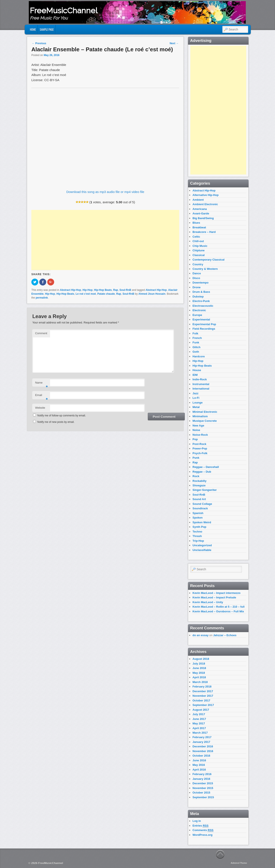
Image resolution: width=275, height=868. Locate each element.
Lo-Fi (196, 398)
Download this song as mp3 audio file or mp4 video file (105, 192)
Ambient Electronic (205, 204)
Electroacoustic (203, 306)
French (197, 338)
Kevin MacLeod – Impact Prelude (214, 597)
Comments (203, 830)
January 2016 (201, 779)
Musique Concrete (205, 421)
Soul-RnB (125, 290)
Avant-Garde (201, 213)
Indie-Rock (200, 379)
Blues (196, 223)
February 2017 (202, 737)
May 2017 (199, 723)
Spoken (198, 518)
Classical (199, 255)
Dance (197, 273)
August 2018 (201, 659)
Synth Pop (199, 527)
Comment (41, 333)
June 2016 (199, 760)
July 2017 (199, 714)
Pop (195, 439)
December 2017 (203, 691)
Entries (200, 826)
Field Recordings (204, 329)
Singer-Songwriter (205, 490)
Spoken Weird (202, 522)
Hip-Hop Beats (103, 290)
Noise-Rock (200, 435)
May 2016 (199, 765)
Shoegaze (199, 485)
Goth (196, 352)
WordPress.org (202, 835)
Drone (197, 287)
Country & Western (205, 269)
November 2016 (203, 751)
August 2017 (201, 710)
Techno (197, 532)
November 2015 (203, 788)
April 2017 (199, 728)
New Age (198, 426)
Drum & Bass (201, 292)
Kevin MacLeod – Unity (208, 602)
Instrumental (201, 384)
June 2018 (199, 668)
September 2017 (203, 705)
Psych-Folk (200, 453)
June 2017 (199, 719)
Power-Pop (200, 448)
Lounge (198, 403)
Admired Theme (239, 863)
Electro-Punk (201, 301)
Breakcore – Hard (204, 232)
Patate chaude (106, 294)
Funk (196, 342)
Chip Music (200, 246)
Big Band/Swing (203, 218)
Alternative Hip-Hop (205, 195)
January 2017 (201, 742)
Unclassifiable (202, 550)
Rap (116, 290)
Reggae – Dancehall (206, 467)
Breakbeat (199, 227)
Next (174, 43)
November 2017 (203, 696)
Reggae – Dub (202, 472)
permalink (42, 298)
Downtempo (200, 283)
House (197, 370)
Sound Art (199, 499)
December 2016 (203, 746)
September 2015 (203, 797)
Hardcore (199, 356)
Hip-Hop (88, 290)
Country (198, 264)
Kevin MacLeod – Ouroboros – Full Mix (218, 611)
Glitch (196, 347)
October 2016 (201, 756)
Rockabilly (199, 481)
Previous (39, 43)
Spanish (198, 513)
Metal (196, 407)
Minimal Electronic (205, 412)
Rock (196, 476)
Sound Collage (202, 504)
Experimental (201, 319)
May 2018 (199, 673)
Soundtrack (200, 508)
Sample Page (47, 29)
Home (33, 29)
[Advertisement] (105, 240)
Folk (195, 333)
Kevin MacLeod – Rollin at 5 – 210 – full (218, 607)
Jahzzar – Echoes (225, 635)
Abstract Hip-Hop (71, 290)
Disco (196, 278)
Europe (197, 315)
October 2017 (201, 700)
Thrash (197, 536)
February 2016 (202, 774)
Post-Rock (199, 444)
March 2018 (200, 682)
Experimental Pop (204, 324)
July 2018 (199, 664)
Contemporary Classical (209, 260)
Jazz (195, 393)
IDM (195, 375)
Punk (196, 458)
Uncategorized (202, 545)
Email (41, 396)
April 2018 (199, 677)
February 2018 (202, 687)
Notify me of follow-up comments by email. (62, 416)
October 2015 (201, 793)
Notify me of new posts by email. (56, 422)
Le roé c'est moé (86, 294)
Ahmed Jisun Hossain (152, 294)
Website (40, 408)
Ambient (198, 200)
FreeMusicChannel (64, 11)
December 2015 (203, 783)
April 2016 (199, 770)
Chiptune (199, 250)
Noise (196, 430)
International (201, 389)
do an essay (200, 635)
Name (41, 384)
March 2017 (200, 733)
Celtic (196, 237)
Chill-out (198, 241)
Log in (197, 821)
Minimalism (200, 416)
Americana (200, 209)
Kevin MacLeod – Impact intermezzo (216, 593)
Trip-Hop (198, 541)
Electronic (199, 310)
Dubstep (198, 297)
